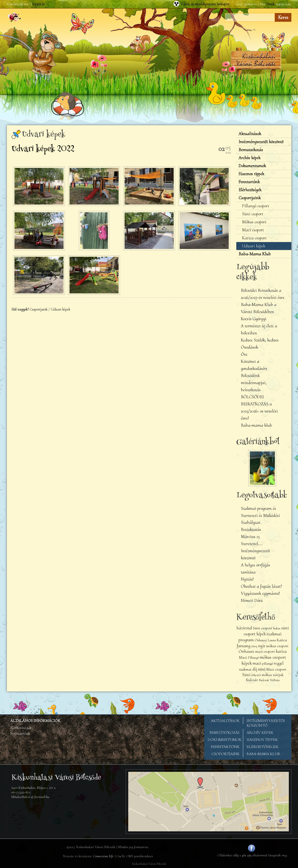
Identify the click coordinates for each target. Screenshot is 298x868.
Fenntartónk (249, 182)
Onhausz (246, 651)
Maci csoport (253, 230)
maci (257, 663)
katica (281, 651)
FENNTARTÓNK (225, 747)
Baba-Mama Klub (255, 254)
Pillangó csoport (256, 206)
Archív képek (249, 158)
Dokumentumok (252, 166)
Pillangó (254, 658)
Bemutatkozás (251, 150)
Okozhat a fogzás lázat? (262, 586)
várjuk (278, 675)
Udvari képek (60, 309)
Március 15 (250, 537)
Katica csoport (254, 238)
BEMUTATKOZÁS (225, 733)
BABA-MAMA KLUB (263, 754)
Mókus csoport (254, 222)
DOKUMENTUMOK (225, 740)
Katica (282, 640)
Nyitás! (247, 579)
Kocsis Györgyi (254, 319)
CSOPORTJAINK (226, 754)
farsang (244, 646)
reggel (279, 663)
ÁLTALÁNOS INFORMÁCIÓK (35, 721)
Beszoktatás (251, 530)
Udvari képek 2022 (43, 150)
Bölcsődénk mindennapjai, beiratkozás (254, 383)
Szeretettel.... (252, 544)
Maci (243, 657)
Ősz (244, 354)
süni (262, 669)
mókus (267, 675)
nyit (262, 646)
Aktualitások (250, 134)
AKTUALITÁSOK (225, 721)
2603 (254, 646)
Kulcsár (252, 680)
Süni (246, 675)
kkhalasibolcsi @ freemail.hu (30, 797)
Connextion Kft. (104, 856)
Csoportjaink (39, 309)
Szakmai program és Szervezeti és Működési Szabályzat (260, 516)
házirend (244, 628)
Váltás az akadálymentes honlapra (205, 4)
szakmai (245, 669)
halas (277, 628)
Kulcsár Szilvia (269, 680)
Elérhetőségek (250, 190)
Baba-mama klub (256, 425)
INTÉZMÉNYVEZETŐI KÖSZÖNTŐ (266, 723)
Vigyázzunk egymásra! (260, 593)
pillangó (267, 663)
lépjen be (39, 4)
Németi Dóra (252, 601)
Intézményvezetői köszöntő (261, 142)
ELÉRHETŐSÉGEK (263, 747)
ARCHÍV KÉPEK (260, 733)
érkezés (256, 675)
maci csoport (265, 651)
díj (255, 669)
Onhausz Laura (265, 640)
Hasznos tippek (251, 174)
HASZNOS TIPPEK (262, 740)
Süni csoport (253, 214)
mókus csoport (277, 646)
